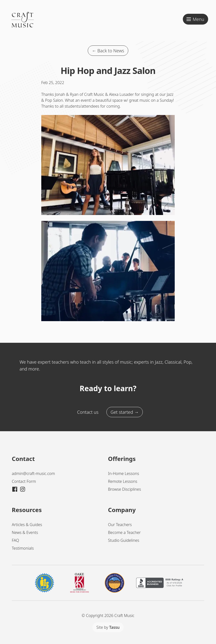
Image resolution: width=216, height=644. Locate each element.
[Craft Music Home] (23, 27)
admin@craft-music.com (33, 473)
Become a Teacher (124, 532)
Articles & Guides (27, 525)
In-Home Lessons (124, 473)
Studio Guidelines (124, 540)
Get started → (125, 412)
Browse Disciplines (125, 489)
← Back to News (108, 51)
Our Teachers (120, 525)
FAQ (15, 540)
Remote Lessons (123, 481)
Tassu (114, 627)
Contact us (88, 412)
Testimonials (23, 548)
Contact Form (24, 481)
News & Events (25, 532)
